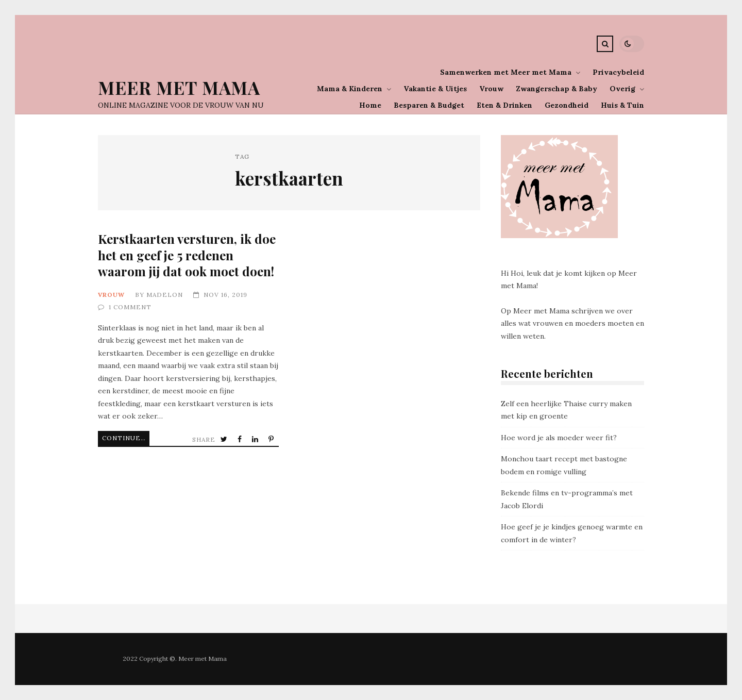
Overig (622, 89)
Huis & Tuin (622, 105)
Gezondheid (567, 105)
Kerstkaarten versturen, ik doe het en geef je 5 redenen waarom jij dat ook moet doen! (187, 255)
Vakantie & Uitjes (435, 89)
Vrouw (491, 89)
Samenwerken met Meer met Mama (506, 72)
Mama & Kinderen (350, 89)
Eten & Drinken (504, 105)
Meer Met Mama (179, 87)
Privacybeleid (618, 72)
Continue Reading (126, 438)
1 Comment (130, 307)
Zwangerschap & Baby (556, 89)
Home (370, 105)
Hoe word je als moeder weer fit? (559, 438)
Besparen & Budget (429, 105)
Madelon (165, 295)
